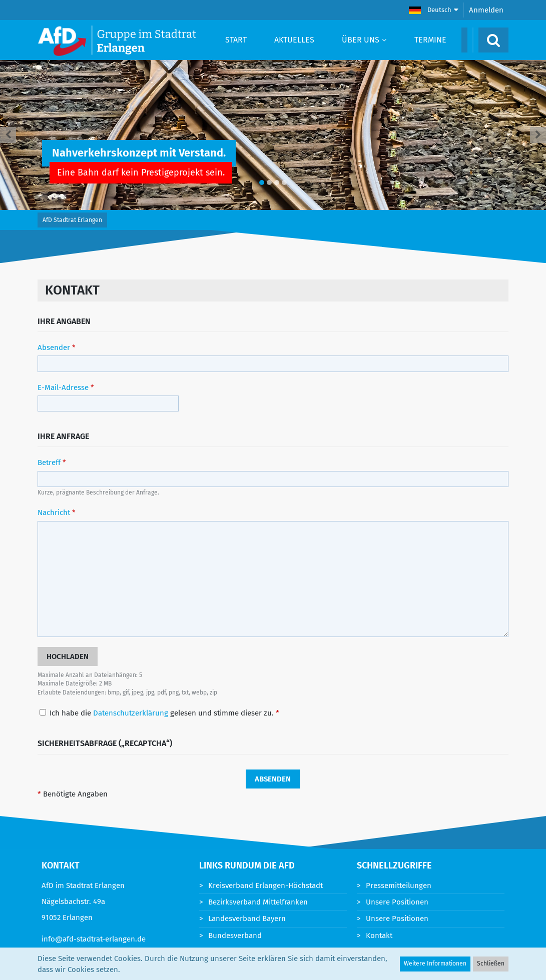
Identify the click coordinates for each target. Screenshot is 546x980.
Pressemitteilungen (399, 885)
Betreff (49, 462)
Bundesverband (235, 935)
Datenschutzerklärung (131, 713)
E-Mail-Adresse (63, 387)
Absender (54, 347)
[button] (434, 10)
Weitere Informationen (435, 963)
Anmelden (486, 10)
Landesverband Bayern (247, 918)
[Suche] (493, 40)
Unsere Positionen (397, 902)
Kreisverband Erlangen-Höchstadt (265, 885)
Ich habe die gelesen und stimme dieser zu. (159, 713)
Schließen (491, 963)
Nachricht (54, 512)
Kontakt (379, 935)
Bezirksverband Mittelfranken (258, 902)
